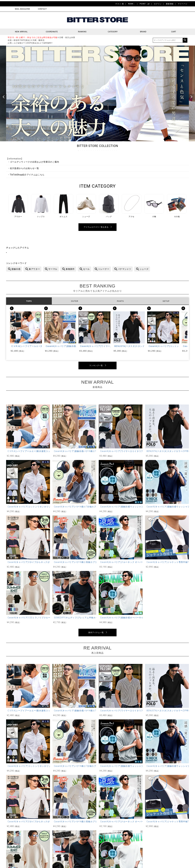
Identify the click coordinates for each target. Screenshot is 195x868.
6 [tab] (89, 151)
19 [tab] (117, 151)
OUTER (75, 301)
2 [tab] (81, 151)
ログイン (158, 4)
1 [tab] (78, 151)
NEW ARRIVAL (21, 32)
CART (174, 32)
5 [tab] (87, 151)
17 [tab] (113, 151)
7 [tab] (91, 151)
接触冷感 (16, 269)
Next (191, 97)
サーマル (53, 269)
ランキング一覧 (96, 365)
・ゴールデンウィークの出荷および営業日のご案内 (33, 162)
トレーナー (104, 269)
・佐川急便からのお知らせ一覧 (23, 168)
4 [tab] (85, 151)
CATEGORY (113, 32)
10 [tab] (98, 151)
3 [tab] (83, 151)
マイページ (183, 4)
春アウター (34, 269)
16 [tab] (110, 151)
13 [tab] (104, 151)
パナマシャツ (124, 269)
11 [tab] (100, 151)
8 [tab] (93, 151)
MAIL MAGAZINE (22, 9)
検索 (185, 40)
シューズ (144, 269)
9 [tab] (96, 151)
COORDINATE (52, 32)
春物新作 (70, 269)
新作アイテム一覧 (96, 633)
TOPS (29, 301)
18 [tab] (115, 151)
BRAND (143, 32)
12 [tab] (102, 151)
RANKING (82, 32)
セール (86, 269)
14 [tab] (106, 151)
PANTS (120, 301)
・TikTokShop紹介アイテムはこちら (26, 175)
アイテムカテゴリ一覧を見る (96, 227)
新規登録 (170, 4)
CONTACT (42, 9)
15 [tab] (108, 151)
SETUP (166, 301)
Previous (4, 97)
